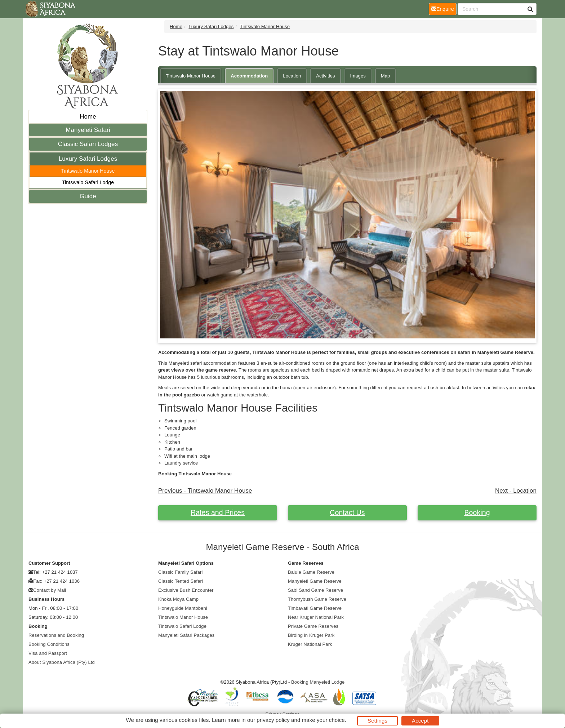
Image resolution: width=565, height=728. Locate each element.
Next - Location (516, 491)
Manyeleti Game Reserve (315, 581)
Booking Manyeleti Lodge (318, 682)
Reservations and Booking (56, 635)
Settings (377, 721)
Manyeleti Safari (88, 130)
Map (386, 76)
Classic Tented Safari (181, 581)
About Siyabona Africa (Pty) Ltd (62, 662)
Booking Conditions (49, 644)
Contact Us (347, 512)
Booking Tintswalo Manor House (195, 474)
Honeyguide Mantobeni (183, 608)
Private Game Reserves (313, 626)
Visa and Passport (48, 653)
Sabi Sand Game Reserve (315, 590)
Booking (477, 512)
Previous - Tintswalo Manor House (205, 491)
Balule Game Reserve (311, 572)
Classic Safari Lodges (88, 144)
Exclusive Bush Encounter (186, 590)
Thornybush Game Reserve (317, 599)
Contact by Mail (50, 590)
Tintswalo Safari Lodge (88, 182)
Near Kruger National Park (316, 617)
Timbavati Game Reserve (315, 608)
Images (358, 76)
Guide (88, 196)
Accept (420, 721)
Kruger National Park (310, 644)
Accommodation (249, 76)
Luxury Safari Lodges (88, 159)
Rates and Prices (218, 512)
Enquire (444, 8)
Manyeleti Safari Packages (186, 635)
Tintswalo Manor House (88, 171)
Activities (325, 76)
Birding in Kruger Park (311, 635)
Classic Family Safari (180, 572)
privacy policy (273, 720)
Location (292, 76)
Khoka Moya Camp (178, 599)
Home (88, 117)
